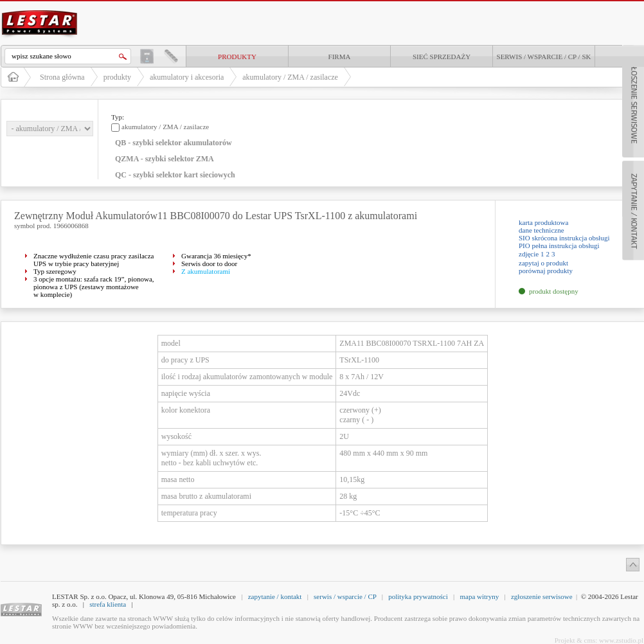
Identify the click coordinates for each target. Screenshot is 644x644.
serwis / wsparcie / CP (345, 596)
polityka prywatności (418, 596)
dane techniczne (541, 230)
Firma (340, 57)
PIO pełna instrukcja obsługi (559, 246)
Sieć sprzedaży (442, 57)
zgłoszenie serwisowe (542, 596)
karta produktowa (543, 222)
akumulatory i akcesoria (187, 77)
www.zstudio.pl (621, 640)
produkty (237, 57)
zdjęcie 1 (531, 254)
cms (590, 640)
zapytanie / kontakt (275, 596)
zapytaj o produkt (543, 263)
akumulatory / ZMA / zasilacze (290, 77)
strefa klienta (108, 604)
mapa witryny (479, 596)
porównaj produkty (546, 271)
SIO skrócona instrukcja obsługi (564, 238)
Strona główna (62, 77)
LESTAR (40, 9)
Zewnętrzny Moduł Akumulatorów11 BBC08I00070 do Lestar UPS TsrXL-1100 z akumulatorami (216, 216)
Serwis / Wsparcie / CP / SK (544, 57)
